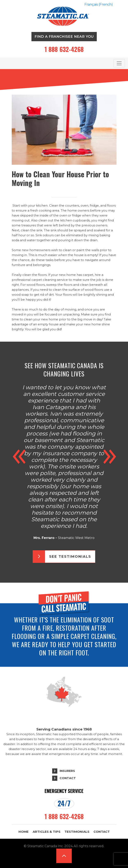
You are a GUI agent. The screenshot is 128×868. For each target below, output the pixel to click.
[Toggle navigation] (119, 63)
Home (24, 832)
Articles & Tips (47, 832)
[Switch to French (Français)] (99, 5)
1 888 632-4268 (64, 49)
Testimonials (77, 832)
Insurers (67, 771)
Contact (68, 778)
